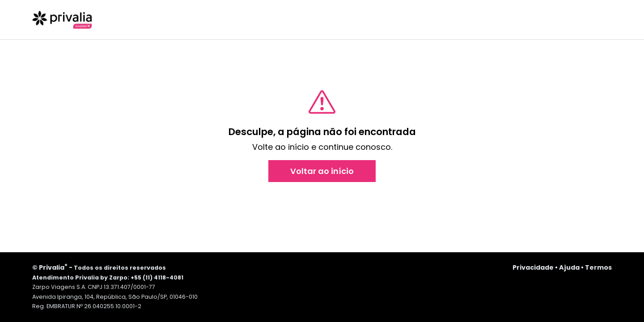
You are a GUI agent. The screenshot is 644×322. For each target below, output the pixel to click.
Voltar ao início (322, 171)
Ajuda (569, 267)
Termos (598, 267)
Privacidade (533, 267)
